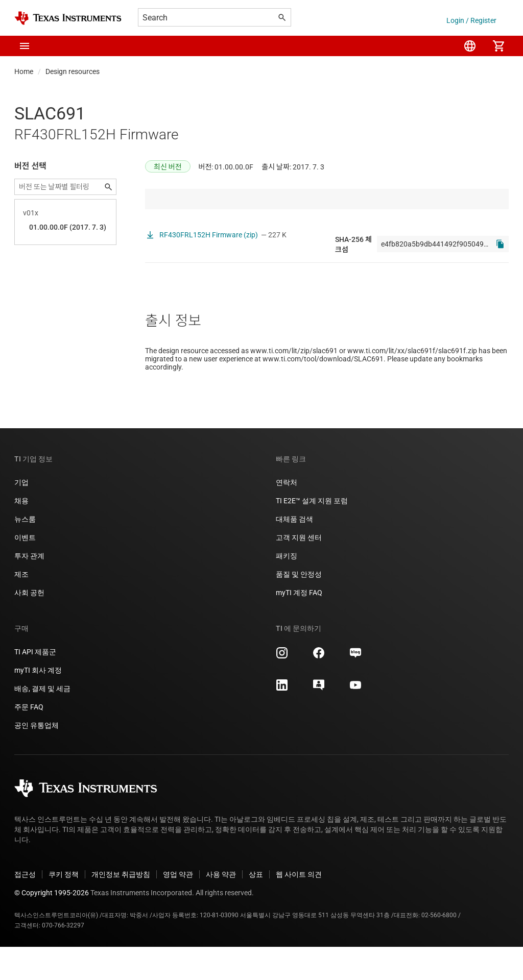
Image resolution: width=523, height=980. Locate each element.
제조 (21, 607)
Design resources (73, 71)
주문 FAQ (29, 740)
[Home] (68, 18)
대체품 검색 (294, 552)
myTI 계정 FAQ (299, 626)
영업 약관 (178, 908)
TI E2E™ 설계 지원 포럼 (312, 534)
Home (24, 71)
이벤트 (25, 571)
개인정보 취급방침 (121, 908)
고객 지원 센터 (299, 571)
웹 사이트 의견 (299, 908)
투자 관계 (29, 589)
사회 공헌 (29, 626)
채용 (21, 534)
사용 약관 (221, 908)
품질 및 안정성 (299, 607)
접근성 (25, 908)
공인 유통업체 (37, 758)
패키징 (287, 589)
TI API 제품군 (35, 685)
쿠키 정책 (64, 908)
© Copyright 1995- (52, 926)
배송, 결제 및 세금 (42, 722)
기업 (21, 516)
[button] (25, 46)
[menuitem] (470, 46)
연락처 (287, 516)
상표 (256, 908)
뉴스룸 (25, 552)
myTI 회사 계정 (38, 703)
